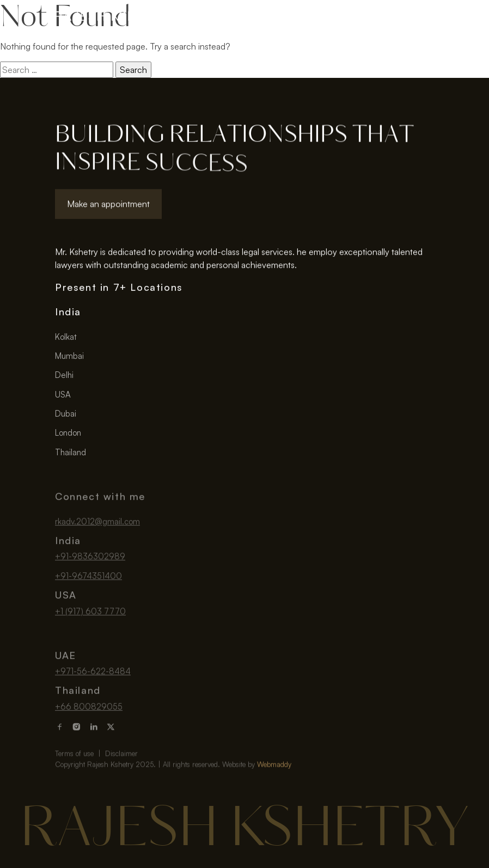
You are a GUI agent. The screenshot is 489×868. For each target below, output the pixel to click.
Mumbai (69, 359)
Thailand (71, 456)
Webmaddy (274, 780)
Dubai (66, 417)
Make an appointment (108, 206)
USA (63, 398)
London (68, 436)
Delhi (64, 378)
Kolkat (66, 340)
